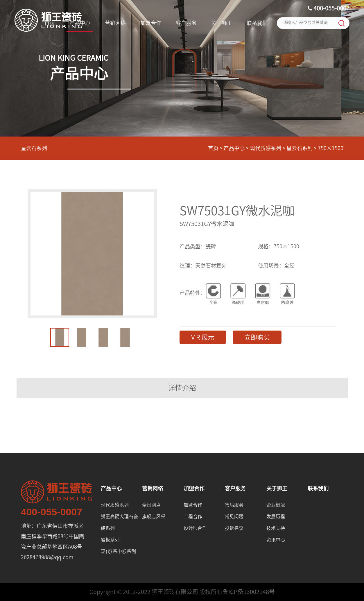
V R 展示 (203, 337)
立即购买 (257, 337)
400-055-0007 (329, 8)
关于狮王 (222, 23)
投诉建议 (234, 528)
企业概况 (276, 505)
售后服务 (234, 505)
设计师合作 (195, 528)
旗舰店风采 (154, 516)
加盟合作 (151, 23)
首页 (50, 23)
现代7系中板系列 (118, 551)
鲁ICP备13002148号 (249, 592)
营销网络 (115, 23)
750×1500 (331, 148)
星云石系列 (34, 148)
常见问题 (234, 516)
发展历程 (276, 516)
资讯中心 (276, 540)
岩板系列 (110, 540)
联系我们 (257, 23)
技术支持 (276, 528)
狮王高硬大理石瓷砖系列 (119, 522)
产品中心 (80, 23)
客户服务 (186, 23)
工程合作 (193, 516)
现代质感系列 (266, 148)
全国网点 (151, 505)
